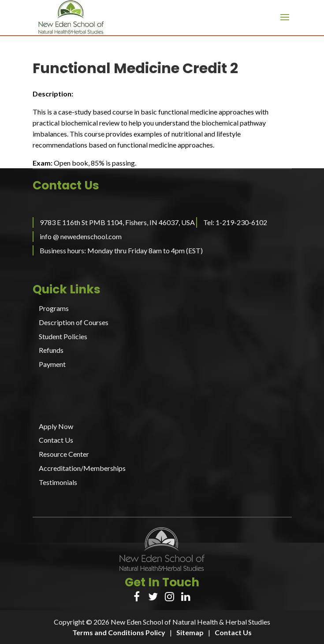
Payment (52, 364)
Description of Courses (74, 322)
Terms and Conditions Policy (119, 632)
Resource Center (64, 454)
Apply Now (56, 426)
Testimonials (58, 482)
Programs (54, 308)
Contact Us (56, 440)
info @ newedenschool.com (81, 236)
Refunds (51, 350)
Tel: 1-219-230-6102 (235, 222)
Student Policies (63, 336)
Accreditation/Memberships (82, 468)
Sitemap (190, 632)
